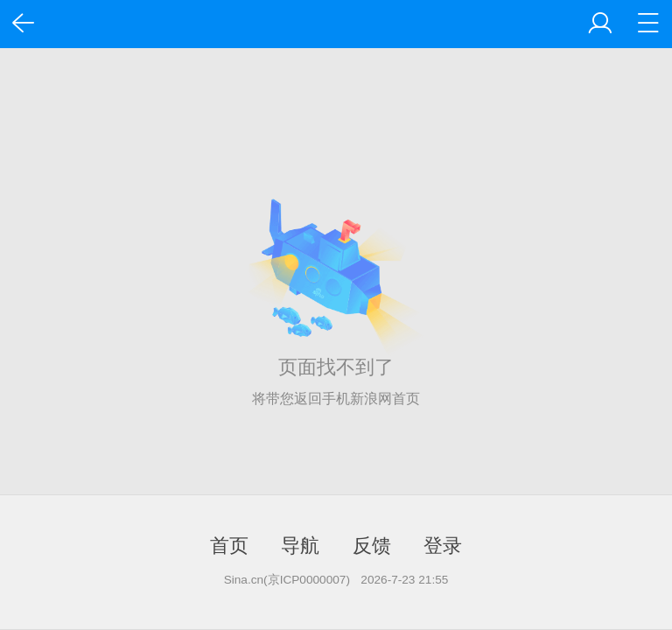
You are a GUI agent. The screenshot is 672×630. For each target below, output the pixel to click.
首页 (229, 546)
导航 (300, 546)
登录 (443, 546)
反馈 (372, 546)
